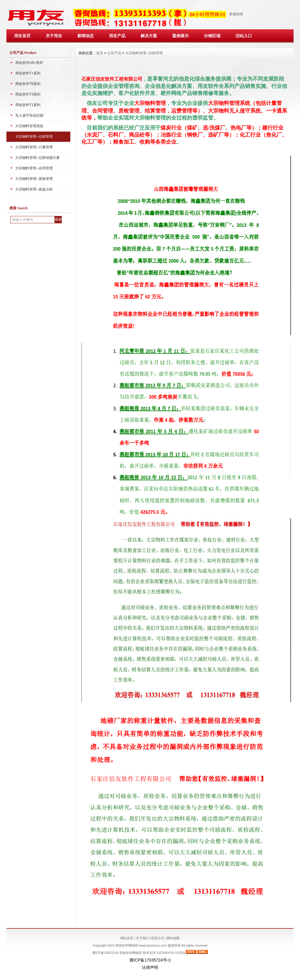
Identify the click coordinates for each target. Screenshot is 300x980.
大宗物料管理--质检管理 (34, 179)
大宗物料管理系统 (29, 126)
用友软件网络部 (131, 953)
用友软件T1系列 (28, 105)
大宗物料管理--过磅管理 (34, 137)
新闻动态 (86, 36)
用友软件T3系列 (28, 94)
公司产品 (114, 53)
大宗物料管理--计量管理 (34, 147)
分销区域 (212, 36)
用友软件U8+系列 (29, 63)
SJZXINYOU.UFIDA (171, 953)
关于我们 (142, 938)
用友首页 (22, 36)
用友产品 (117, 36)
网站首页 (127, 938)
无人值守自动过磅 (29, 115)
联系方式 (158, 938)
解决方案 (149, 36)
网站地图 (173, 938)
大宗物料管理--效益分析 (34, 189)
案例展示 (180, 36)
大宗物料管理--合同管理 (34, 168)
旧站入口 (244, 36)
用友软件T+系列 (28, 73)
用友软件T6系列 (28, 84)
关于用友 (54, 36)
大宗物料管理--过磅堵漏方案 (37, 158)
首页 (100, 53)
